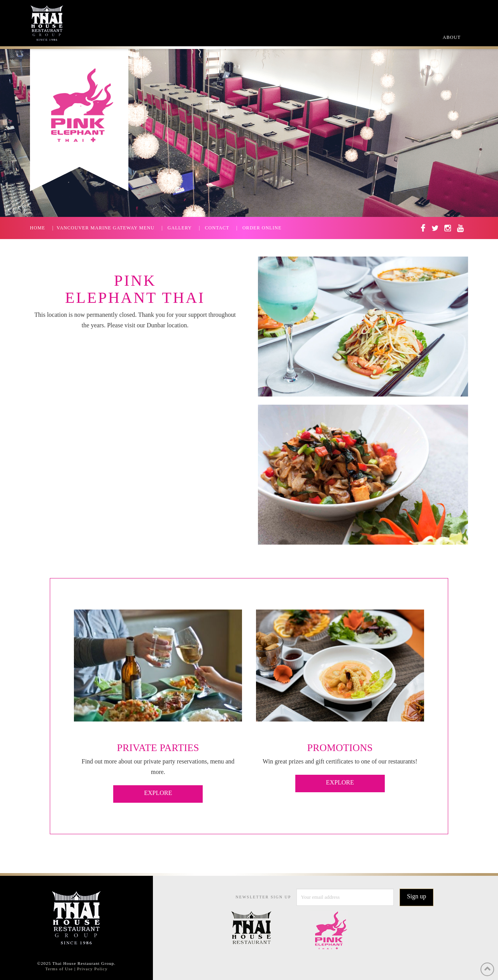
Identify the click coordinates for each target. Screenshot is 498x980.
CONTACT (217, 228)
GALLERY (180, 228)
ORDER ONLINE (262, 228)
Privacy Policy (92, 969)
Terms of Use (59, 969)
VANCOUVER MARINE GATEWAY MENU (106, 228)
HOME (38, 228)
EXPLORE (158, 793)
